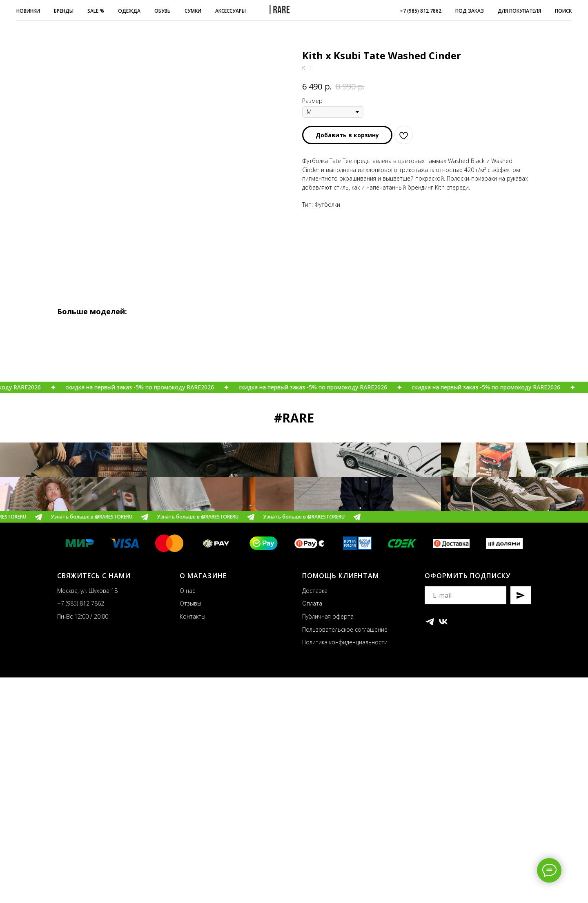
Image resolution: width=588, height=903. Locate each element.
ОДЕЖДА (129, 11)
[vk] (443, 847)
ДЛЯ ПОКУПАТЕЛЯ (519, 11)
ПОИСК (563, 11)
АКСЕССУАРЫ (231, 11)
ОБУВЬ (163, 11)
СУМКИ (193, 11)
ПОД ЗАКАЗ (470, 11)
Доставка (315, 816)
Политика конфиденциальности (345, 868)
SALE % (96, 11)
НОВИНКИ (28, 11)
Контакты (193, 842)
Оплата (312, 829)
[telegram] (430, 847)
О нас (187, 816)
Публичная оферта (328, 842)
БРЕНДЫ (64, 11)
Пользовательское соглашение (345, 855)
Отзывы (190, 829)
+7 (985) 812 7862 (421, 11)
